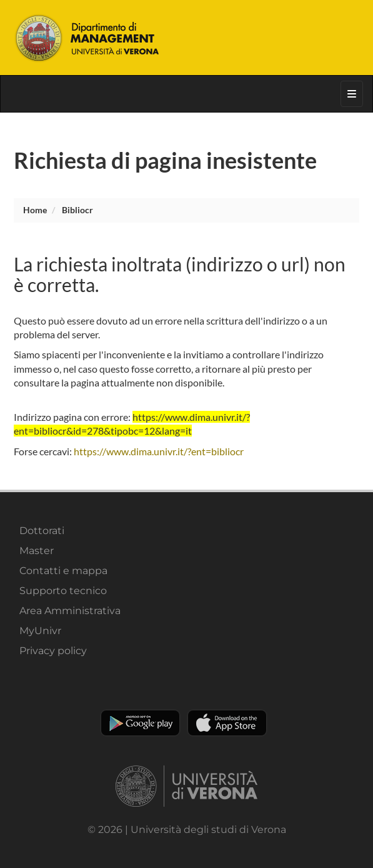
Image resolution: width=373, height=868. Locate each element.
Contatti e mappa (63, 571)
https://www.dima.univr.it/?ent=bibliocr (159, 451)
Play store (140, 723)
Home (35, 210)
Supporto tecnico (63, 591)
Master (37, 551)
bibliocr (77, 210)
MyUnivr (40, 631)
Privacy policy (53, 651)
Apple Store (227, 723)
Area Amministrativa (70, 611)
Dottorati (42, 531)
